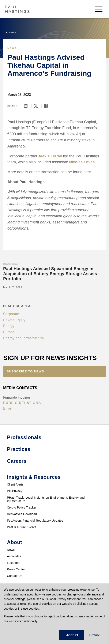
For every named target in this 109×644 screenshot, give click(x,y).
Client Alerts (15, 484)
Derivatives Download (22, 514)
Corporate (11, 314)
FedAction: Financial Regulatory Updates (35, 521)
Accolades (14, 556)
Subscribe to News (25, 371)
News (11, 550)
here (87, 172)
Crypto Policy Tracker (22, 507)
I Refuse (94, 635)
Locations (14, 563)
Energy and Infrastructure (24, 338)
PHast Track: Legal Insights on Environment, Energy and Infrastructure (46, 499)
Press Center (16, 569)
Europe (9, 332)
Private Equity (14, 320)
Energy (9, 326)
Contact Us (15, 576)
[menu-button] (99, 9)
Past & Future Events (22, 527)
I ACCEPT (72, 635)
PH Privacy (15, 491)
